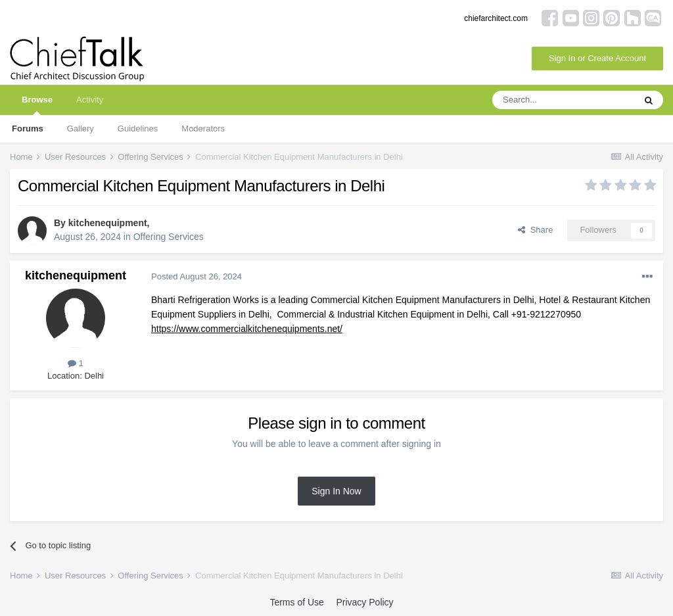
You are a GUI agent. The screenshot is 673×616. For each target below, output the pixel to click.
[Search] (563, 100)
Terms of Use (296, 602)
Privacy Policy (364, 602)
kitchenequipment (108, 223)
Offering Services (169, 237)
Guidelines (138, 129)
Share (535, 230)
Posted (197, 276)
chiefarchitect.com (496, 18)
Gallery (81, 129)
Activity (90, 100)
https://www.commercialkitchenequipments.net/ (247, 329)
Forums (28, 129)
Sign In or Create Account (597, 58)
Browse (37, 105)
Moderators (203, 129)
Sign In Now (336, 491)
